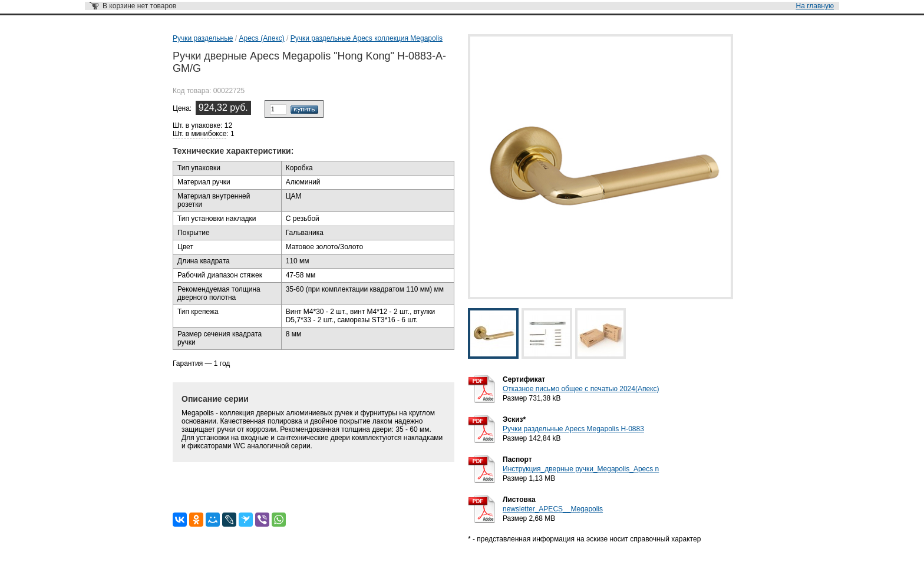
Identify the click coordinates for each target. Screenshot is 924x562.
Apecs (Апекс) (261, 38)
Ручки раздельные (203, 38)
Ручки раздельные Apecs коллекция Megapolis (367, 38)
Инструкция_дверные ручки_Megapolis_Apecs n (581, 469)
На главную (815, 6)
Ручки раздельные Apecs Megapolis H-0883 (573, 429)
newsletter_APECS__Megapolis (553, 509)
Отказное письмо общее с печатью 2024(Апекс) (581, 389)
